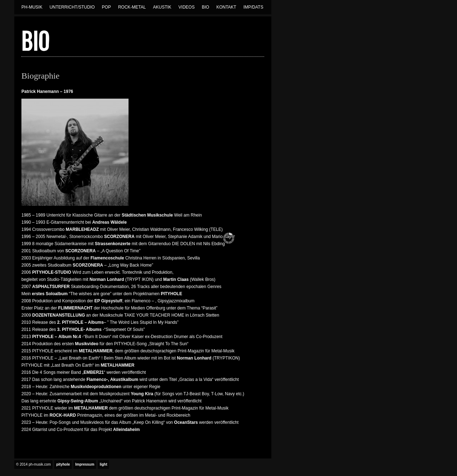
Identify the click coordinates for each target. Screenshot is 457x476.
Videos (187, 7)
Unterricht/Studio (72, 7)
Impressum (85, 464)
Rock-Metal (132, 7)
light (103, 464)
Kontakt (226, 7)
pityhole (63, 464)
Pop (106, 7)
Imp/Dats (253, 7)
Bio (205, 7)
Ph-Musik (32, 7)
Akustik (162, 7)
